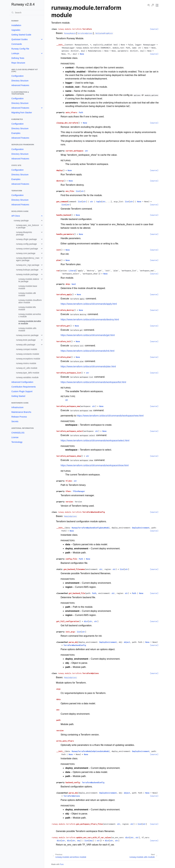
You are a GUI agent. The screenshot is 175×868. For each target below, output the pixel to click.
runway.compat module (27, 349)
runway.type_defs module (28, 373)
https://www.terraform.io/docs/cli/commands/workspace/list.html (93, 382)
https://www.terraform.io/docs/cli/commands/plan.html (88, 366)
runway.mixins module (26, 363)
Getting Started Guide (21, 35)
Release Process (19, 417)
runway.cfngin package (26, 239)
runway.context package (27, 249)
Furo (62, 864)
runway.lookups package (27, 270)
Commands (17, 44)
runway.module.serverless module (30, 315)
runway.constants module (28, 354)
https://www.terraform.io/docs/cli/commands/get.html (88, 335)
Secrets (15, 421)
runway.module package (27, 274)
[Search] (27, 13)
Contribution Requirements (24, 387)
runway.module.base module (28, 287)
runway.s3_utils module (27, 368)
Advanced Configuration (22, 382)
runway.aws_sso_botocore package (28, 226)
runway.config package (26, 244)
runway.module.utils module (27, 329)
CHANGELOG (18, 433)
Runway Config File (20, 49)
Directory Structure (20, 81)
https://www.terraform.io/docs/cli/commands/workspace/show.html (95, 465)
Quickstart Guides (20, 39)
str (67, 400)
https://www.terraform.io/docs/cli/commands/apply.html (89, 304)
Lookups (15, 53)
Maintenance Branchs (21, 412)
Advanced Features (20, 85)
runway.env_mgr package (28, 265)
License (15, 437)
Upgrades (16, 30)
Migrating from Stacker (22, 113)
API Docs (16, 216)
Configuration (17, 76)
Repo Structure (18, 63)
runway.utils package (26, 345)
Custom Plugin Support (22, 391)
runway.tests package (26, 340)
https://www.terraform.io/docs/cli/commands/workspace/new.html (110, 416)
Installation (16, 25)
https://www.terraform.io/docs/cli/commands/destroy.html (90, 320)
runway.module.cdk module (27, 294)
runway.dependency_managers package (28, 259)
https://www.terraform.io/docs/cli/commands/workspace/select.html (95, 441)
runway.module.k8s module (27, 308)
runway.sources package (27, 335)
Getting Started (18, 396)
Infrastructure (17, 407)
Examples (16, 133)
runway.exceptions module (28, 359)
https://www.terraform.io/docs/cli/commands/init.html (87, 351)
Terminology (17, 442)
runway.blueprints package (24, 233)
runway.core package (26, 253)
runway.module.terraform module (30, 322)
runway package (21, 221)
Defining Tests (18, 58)
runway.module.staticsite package (29, 280)
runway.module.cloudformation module (30, 301)
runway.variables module (27, 377)
